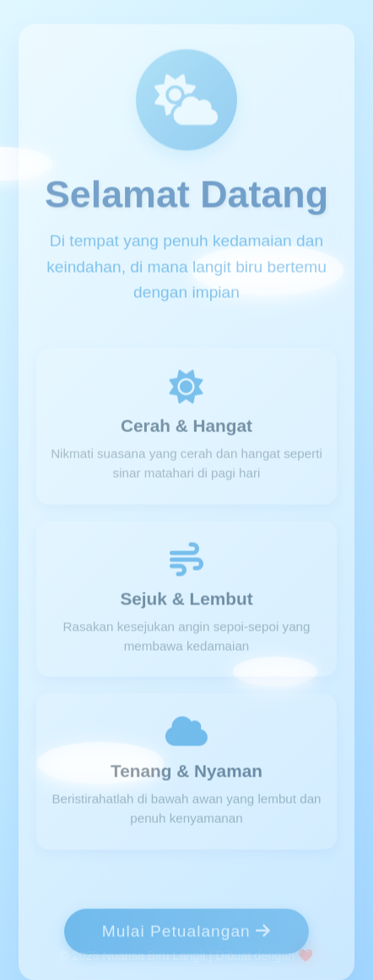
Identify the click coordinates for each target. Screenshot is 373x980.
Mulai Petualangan (186, 933)
